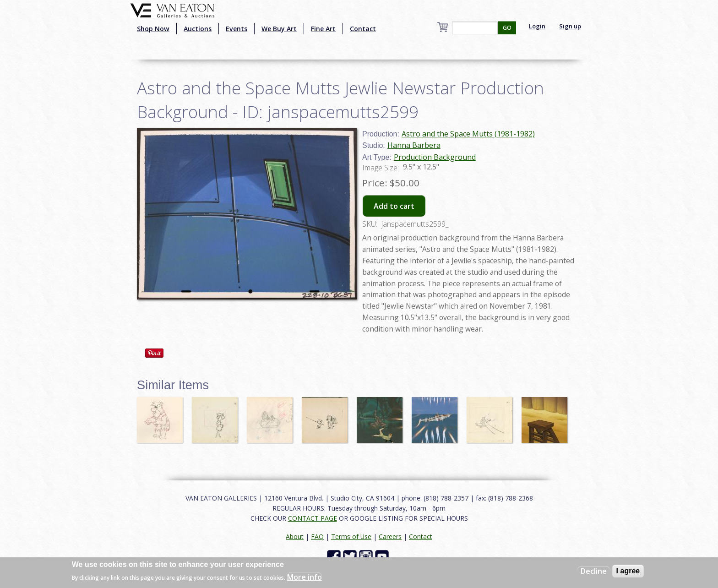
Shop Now (153, 29)
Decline (594, 571)
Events (237, 29)
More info (305, 577)
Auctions (198, 29)
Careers (390, 536)
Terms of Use (351, 536)
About (295, 536)
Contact (363, 29)
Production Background (435, 157)
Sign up (570, 26)
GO (507, 28)
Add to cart (394, 206)
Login (537, 26)
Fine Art (323, 29)
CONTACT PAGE (313, 518)
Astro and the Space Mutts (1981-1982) (468, 134)
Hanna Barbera (414, 145)
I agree (628, 571)
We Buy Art (279, 29)
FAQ (317, 536)
